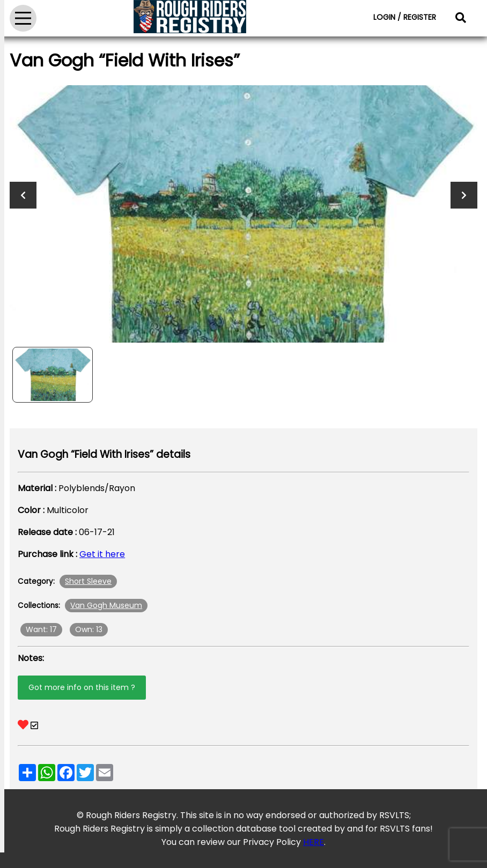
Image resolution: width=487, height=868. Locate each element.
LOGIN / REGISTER (405, 17)
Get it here (102, 554)
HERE (313, 842)
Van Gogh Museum (106, 605)
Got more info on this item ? (82, 687)
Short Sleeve (88, 581)
